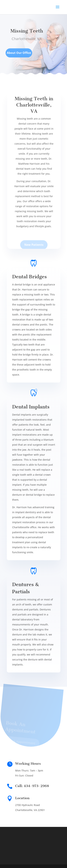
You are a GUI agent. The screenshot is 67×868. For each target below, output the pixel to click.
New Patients (35, 246)
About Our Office (19, 54)
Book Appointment (20, 743)
